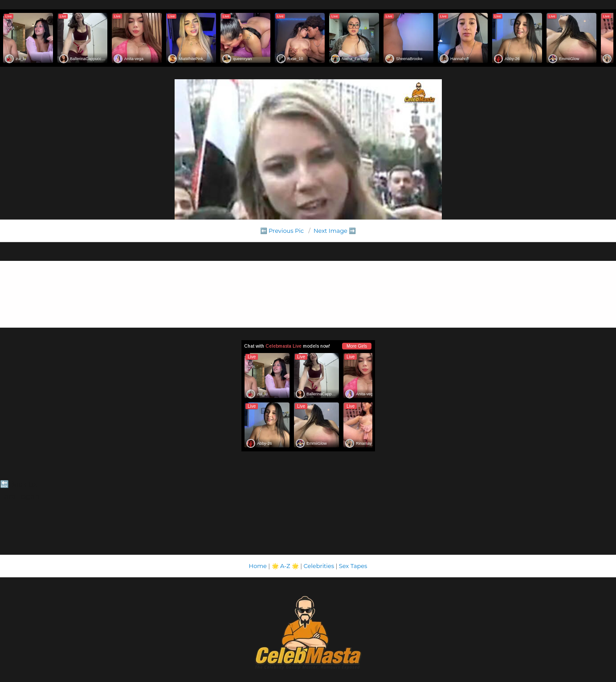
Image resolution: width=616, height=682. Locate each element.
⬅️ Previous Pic (282, 231)
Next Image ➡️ (335, 231)
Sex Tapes (353, 566)
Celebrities (319, 566)
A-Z (285, 566)
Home (258, 566)
